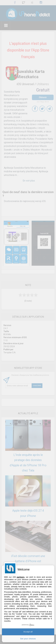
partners (21, 577)
